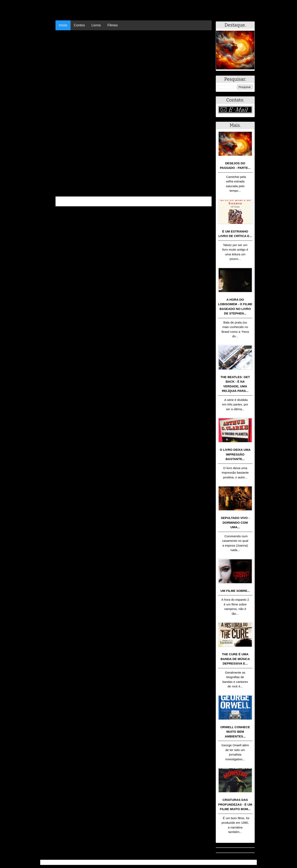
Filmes (113, 25)
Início (63, 25)
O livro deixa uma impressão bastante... (235, 454)
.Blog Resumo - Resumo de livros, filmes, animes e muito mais (88, 862)
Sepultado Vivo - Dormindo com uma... (235, 522)
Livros (96, 25)
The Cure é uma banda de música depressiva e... (235, 659)
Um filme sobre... (235, 591)
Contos (79, 25)
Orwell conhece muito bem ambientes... (235, 732)
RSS (252, 862)
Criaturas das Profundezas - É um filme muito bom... (235, 804)
